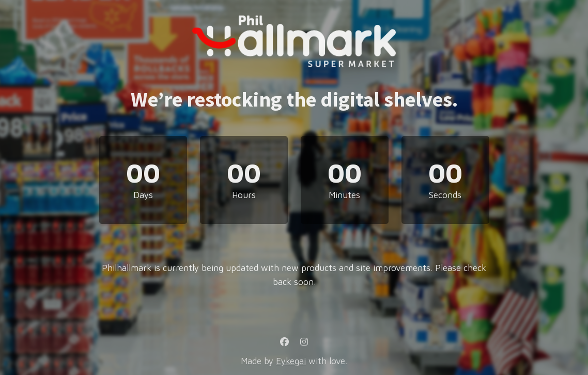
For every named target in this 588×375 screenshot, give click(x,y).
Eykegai (291, 361)
